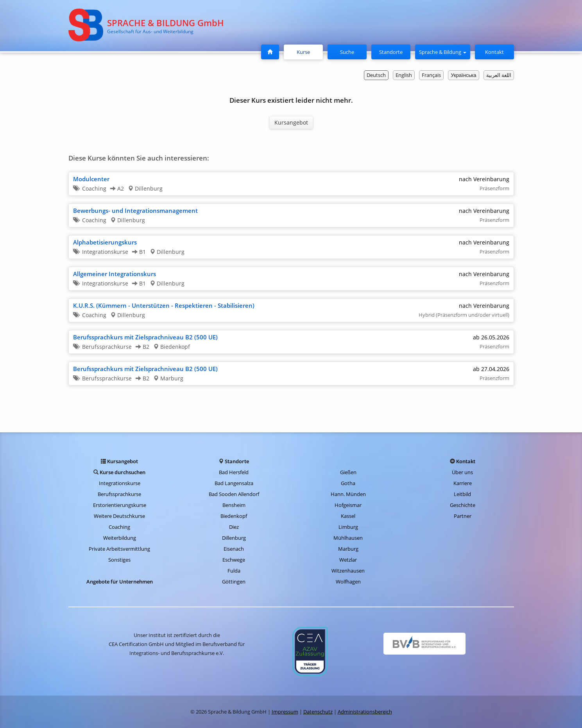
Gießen (348, 472)
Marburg (348, 549)
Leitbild (462, 494)
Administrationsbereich (365, 712)
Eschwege (234, 560)
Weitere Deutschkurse (119, 516)
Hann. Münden (348, 494)
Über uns (462, 472)
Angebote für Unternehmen (120, 582)
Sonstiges (119, 560)
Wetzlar (348, 560)
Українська (463, 75)
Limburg (348, 527)
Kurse (306, 52)
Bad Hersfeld (234, 472)
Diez (234, 527)
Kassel (348, 516)
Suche (347, 52)
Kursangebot (291, 122)
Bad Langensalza (234, 483)
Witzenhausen (348, 571)
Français (431, 75)
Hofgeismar (348, 505)
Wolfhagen (348, 582)
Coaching (119, 527)
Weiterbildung (120, 538)
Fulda (234, 571)
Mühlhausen (348, 538)
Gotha (348, 483)
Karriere (463, 483)
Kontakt (494, 52)
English (404, 75)
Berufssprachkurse (119, 494)
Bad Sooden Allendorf (234, 494)
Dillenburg (234, 538)
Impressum (285, 712)
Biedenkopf (234, 516)
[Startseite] (270, 52)
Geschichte (463, 505)
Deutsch (376, 75)
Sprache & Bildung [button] (443, 52)
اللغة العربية (499, 75)
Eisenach (234, 549)
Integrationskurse (120, 483)
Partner (463, 516)
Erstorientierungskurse (120, 505)
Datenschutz (318, 712)
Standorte (391, 52)
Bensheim (234, 505)
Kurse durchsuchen (123, 472)
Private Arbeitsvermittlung (119, 549)
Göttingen (234, 582)
